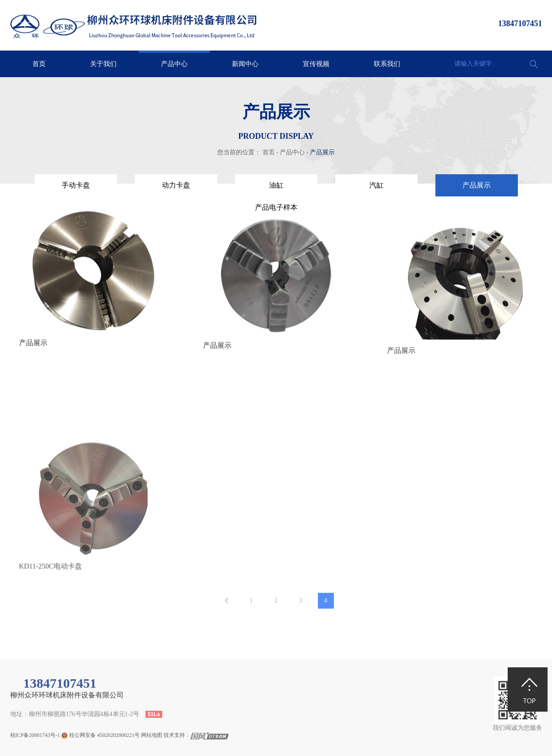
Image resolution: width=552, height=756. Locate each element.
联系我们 (387, 64)
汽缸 (376, 185)
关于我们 (103, 64)
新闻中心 (245, 64)
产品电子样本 (276, 207)
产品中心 (174, 64)
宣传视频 (316, 64)
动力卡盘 (176, 185)
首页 (39, 64)
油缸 (276, 185)
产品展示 (322, 152)
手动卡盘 (76, 185)
